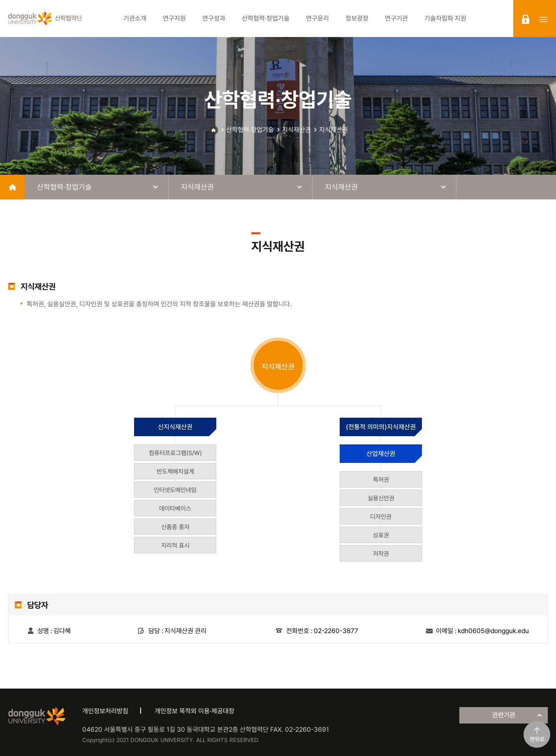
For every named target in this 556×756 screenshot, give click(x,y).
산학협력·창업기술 (250, 130)
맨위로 (537, 739)
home (12, 187)
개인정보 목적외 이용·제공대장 (195, 711)
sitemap (544, 19)
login (526, 19)
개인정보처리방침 (105, 711)
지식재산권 (297, 130)
